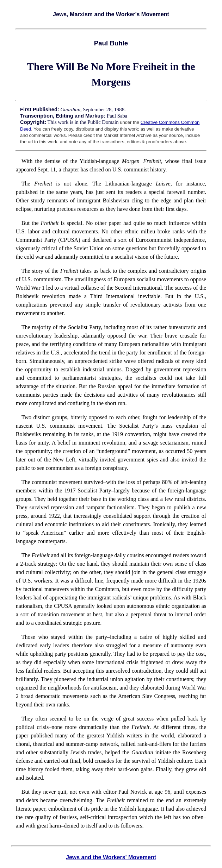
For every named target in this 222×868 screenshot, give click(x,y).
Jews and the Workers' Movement (111, 857)
